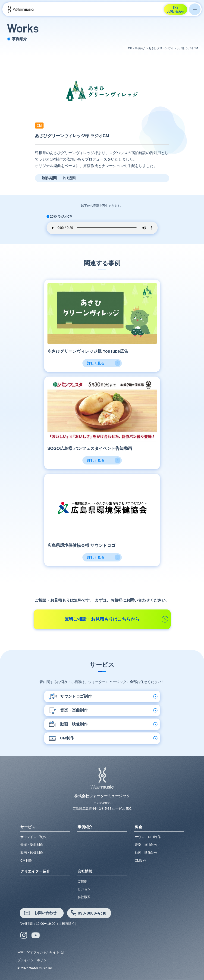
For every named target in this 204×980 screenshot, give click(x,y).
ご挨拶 (82, 881)
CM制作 (26, 861)
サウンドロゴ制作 (33, 837)
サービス (28, 827)
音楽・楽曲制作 (32, 845)
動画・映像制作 (32, 853)
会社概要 (84, 897)
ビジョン (84, 889)
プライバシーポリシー (34, 960)
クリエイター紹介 (35, 871)
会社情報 (85, 871)
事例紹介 (85, 827)
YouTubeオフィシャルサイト (38, 952)
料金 (138, 827)
